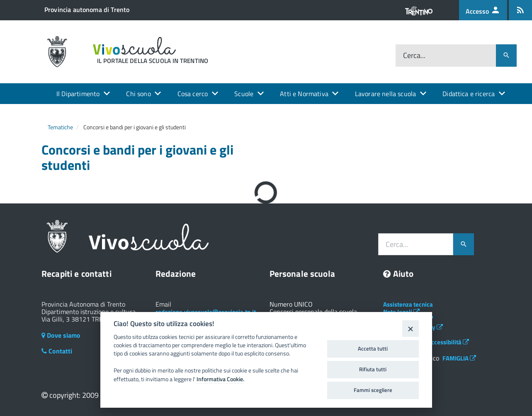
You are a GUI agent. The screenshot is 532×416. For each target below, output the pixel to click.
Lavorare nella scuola (385, 94)
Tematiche (60, 127)
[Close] (410, 328)
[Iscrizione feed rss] (520, 10)
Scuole (244, 94)
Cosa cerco (193, 94)
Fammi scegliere (373, 390)
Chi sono (138, 94)
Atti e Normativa (304, 94)
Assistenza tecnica (408, 304)
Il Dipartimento (78, 94)
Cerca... (414, 55)
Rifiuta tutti (373, 369)
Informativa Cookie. (220, 379)
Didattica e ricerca (469, 94)
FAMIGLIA (459, 358)
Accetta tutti (373, 348)
